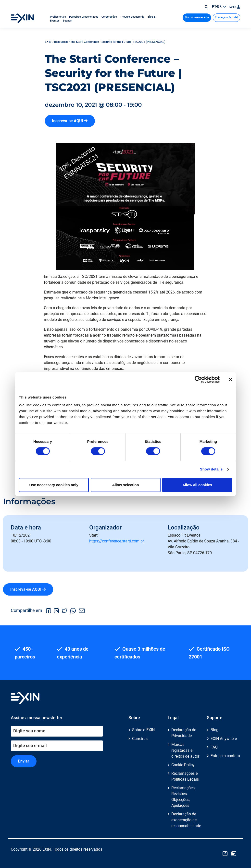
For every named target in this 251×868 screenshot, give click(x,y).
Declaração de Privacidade (184, 733)
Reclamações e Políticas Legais (185, 776)
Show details (211, 469)
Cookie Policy (183, 765)
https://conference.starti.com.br (117, 541)
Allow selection (125, 485)
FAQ (214, 747)
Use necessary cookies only (54, 485)
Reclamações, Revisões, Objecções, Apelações (183, 797)
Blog (214, 730)
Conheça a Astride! (226, 18)
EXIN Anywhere (224, 739)
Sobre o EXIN (143, 730)
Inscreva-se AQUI (70, 121)
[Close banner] (230, 379)
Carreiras (140, 739)
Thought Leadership (133, 17)
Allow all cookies (197, 485)
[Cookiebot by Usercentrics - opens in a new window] (198, 379)
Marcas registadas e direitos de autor (185, 750)
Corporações (110, 17)
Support (68, 21)
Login (235, 7)
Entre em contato (225, 756)
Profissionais (58, 17)
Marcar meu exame (197, 18)
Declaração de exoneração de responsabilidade (186, 820)
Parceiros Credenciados (84, 17)
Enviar (24, 761)
